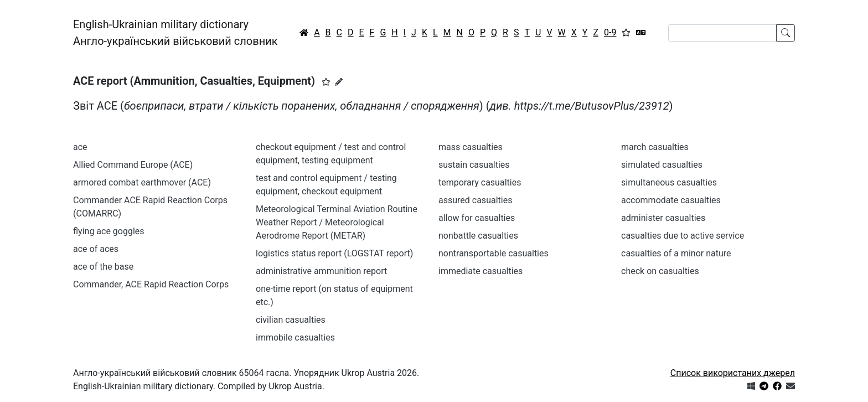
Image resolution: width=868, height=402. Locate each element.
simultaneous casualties (669, 182)
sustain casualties (474, 165)
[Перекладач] (641, 33)
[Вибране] (626, 33)
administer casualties (663, 218)
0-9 (610, 32)
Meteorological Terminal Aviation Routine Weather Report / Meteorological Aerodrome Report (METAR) (337, 222)
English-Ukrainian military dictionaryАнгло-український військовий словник (175, 33)
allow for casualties (477, 218)
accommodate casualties (671, 200)
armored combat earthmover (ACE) (142, 182)
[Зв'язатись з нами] (790, 386)
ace (80, 147)
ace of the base (103, 267)
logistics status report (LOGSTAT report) (334, 253)
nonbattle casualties (478, 236)
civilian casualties (291, 320)
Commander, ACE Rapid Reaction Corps (151, 284)
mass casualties (471, 147)
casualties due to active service (683, 236)
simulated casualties (662, 165)
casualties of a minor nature (676, 253)
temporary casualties (480, 182)
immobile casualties (295, 337)
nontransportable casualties (494, 253)
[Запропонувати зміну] (339, 82)
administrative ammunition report (321, 271)
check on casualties (660, 271)
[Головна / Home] (304, 33)
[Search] (722, 33)
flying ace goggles (109, 231)
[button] (326, 82)
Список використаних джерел (733, 373)
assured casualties (475, 200)
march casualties (655, 147)
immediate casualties (480, 271)
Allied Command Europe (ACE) (133, 165)
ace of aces (96, 249)
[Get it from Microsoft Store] (751, 386)
